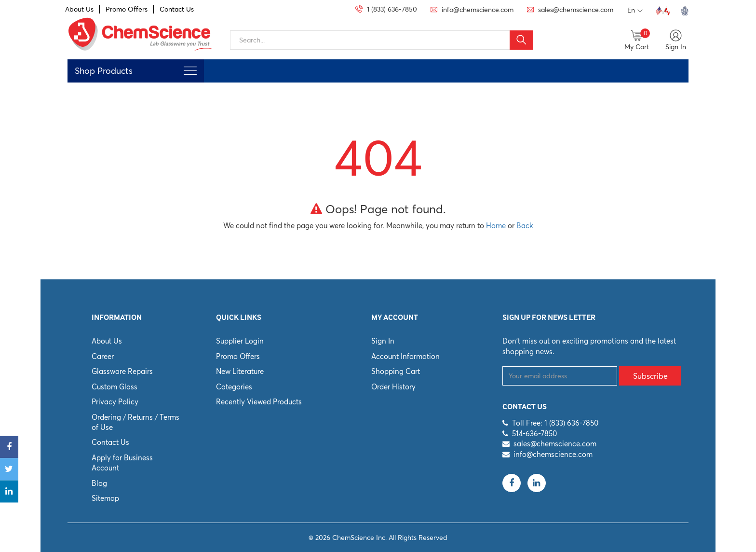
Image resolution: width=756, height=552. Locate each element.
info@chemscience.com (553, 454)
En (635, 11)
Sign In (383, 341)
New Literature (240, 371)
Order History (393, 387)
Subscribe (650, 376)
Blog (99, 483)
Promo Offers (127, 9)
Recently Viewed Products (259, 402)
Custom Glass (115, 387)
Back (525, 226)
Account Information (405, 356)
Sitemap (105, 498)
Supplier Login (240, 341)
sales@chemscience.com (555, 444)
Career (103, 356)
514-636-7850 (534, 434)
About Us (79, 9)
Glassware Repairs (122, 371)
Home (496, 226)
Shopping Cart (396, 371)
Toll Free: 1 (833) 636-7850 (555, 423)
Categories (234, 387)
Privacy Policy (115, 402)
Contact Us (177, 9)
